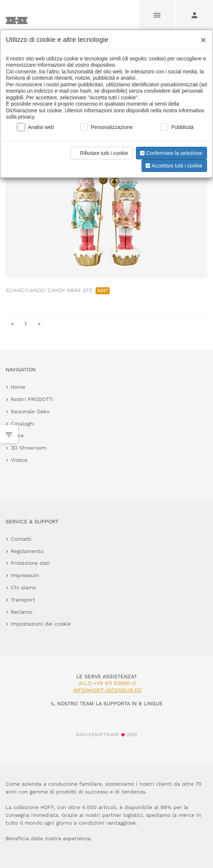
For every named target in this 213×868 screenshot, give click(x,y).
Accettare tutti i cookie (173, 166)
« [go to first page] (12, 324)
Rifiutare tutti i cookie (100, 153)
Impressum (25, 575)
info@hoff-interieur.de (107, 690)
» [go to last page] (39, 324)
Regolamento (27, 551)
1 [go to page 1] (26, 324)
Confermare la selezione (170, 153)
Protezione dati (30, 563)
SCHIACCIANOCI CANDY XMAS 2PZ (58, 290)
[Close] (202, 37)
